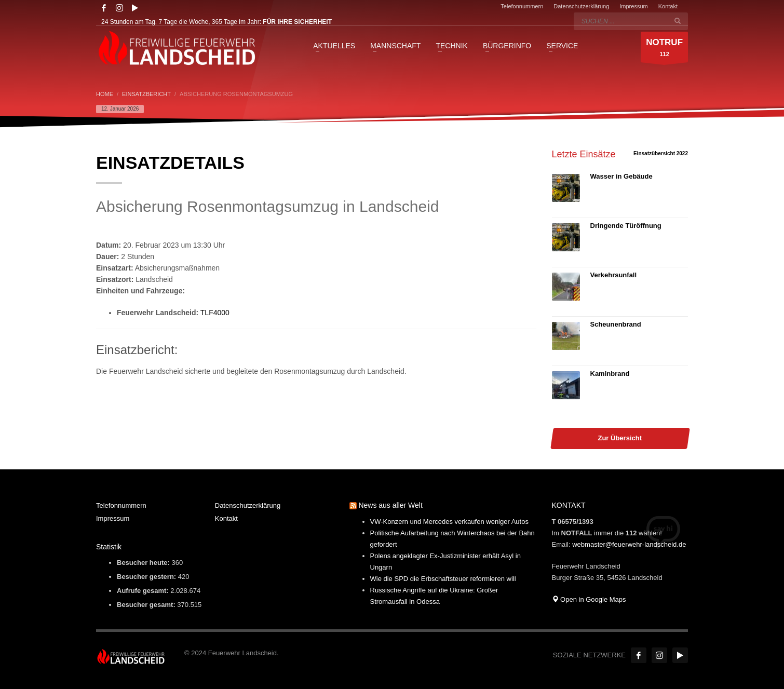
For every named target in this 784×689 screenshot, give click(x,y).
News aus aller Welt (390, 505)
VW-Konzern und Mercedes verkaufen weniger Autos (449, 522)
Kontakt (668, 6)
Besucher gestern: (147, 577)
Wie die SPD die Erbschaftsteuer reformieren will (443, 579)
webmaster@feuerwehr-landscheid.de (629, 544)
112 (664, 50)
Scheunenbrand (616, 324)
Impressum (633, 6)
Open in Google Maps (589, 599)
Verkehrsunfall (614, 275)
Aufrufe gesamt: (144, 591)
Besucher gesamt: (147, 605)
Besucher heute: (144, 563)
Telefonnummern (522, 6)
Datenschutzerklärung (581, 6)
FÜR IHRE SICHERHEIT (297, 22)
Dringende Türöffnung (626, 226)
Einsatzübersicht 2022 (661, 153)
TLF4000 (215, 313)
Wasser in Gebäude (621, 176)
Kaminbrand (610, 374)
